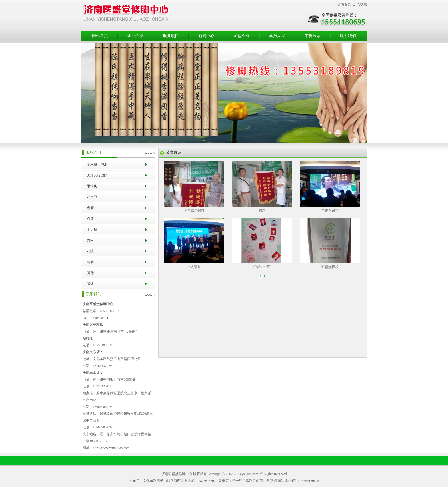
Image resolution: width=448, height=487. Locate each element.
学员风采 (277, 36)
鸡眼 (90, 251)
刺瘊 (90, 262)
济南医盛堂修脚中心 (177, 474)
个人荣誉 (194, 267)
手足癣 (92, 230)
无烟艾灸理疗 (97, 175)
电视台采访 (330, 210)
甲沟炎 (92, 186)
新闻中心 (206, 36)
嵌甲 (90, 240)
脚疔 (90, 273)
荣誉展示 (313, 36)
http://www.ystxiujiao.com (111, 448)
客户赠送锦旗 (194, 210)
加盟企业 (242, 36)
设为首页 (344, 4)
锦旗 (262, 210)
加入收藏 (360, 4)
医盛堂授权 (330, 267)
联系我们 (348, 36)
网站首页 (100, 36)
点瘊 (90, 208)
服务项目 (171, 36)
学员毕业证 (262, 267)
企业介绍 (135, 36)
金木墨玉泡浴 (97, 164)
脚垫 (90, 284)
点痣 (90, 219)
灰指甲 (92, 197)
